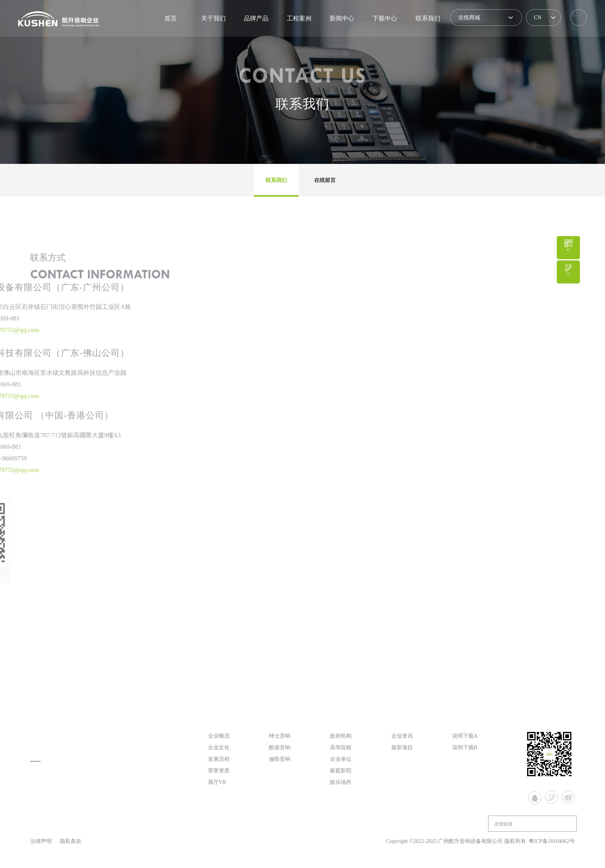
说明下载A (465, 736)
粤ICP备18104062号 (552, 841)
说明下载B (465, 747)
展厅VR (217, 782)
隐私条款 (71, 841)
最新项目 (402, 747)
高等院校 (341, 747)
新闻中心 (342, 18)
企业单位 (341, 759)
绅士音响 (280, 736)
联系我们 (428, 18)
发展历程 (219, 759)
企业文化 (219, 747)
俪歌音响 (280, 759)
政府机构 (341, 736)
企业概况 (219, 736)
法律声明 (41, 841)
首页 (171, 18)
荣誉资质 (219, 771)
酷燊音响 (280, 747)
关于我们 (213, 18)
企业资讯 (402, 736)
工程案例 (299, 18)
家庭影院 (341, 771)
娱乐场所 (341, 782)
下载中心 (385, 18)
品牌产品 (256, 18)
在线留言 (325, 180)
